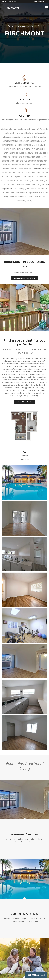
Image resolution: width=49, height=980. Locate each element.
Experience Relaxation (25, 278)
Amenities (24, 460)
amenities (40, 169)
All (24, 452)
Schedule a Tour (36, 975)
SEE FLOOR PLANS (24, 402)
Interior (24, 456)
